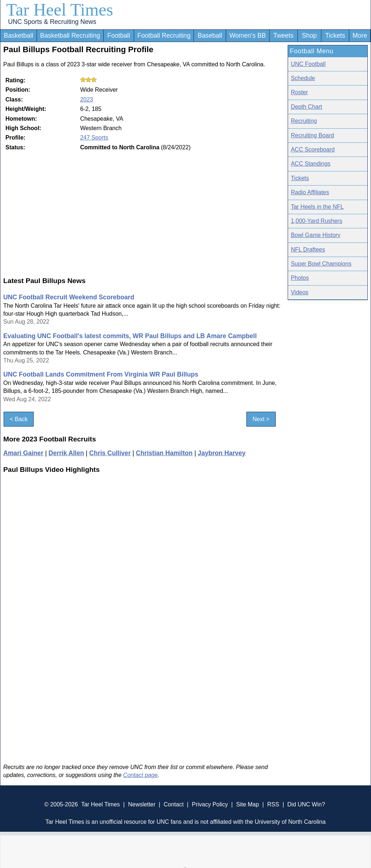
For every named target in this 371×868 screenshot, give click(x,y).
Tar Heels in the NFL (317, 207)
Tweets (283, 36)
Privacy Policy (210, 804)
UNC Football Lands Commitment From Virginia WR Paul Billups (101, 374)
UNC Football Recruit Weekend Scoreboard (69, 297)
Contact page (140, 775)
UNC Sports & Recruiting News (52, 22)
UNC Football (308, 64)
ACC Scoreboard (313, 149)
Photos (300, 278)
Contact (174, 804)
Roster (299, 92)
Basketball (18, 36)
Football (119, 36)
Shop (309, 36)
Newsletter (142, 804)
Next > (261, 419)
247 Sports (94, 138)
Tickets (335, 36)
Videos (300, 292)
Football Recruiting (164, 36)
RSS (273, 804)
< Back (19, 419)
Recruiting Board (312, 135)
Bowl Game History (316, 235)
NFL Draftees (308, 250)
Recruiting (304, 121)
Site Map (248, 804)
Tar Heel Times (60, 10)
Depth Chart (307, 107)
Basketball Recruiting (70, 36)
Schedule (303, 78)
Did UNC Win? (306, 804)
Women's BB (248, 36)
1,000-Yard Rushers (317, 221)
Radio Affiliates (310, 192)
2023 (87, 99)
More (360, 36)
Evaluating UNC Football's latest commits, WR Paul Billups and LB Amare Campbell (130, 336)
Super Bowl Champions (321, 264)
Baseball (210, 36)
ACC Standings (311, 164)
